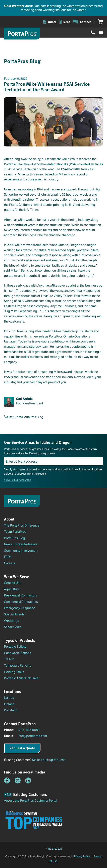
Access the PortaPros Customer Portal (31, 801)
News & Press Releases (21, 544)
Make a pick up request (48, 760)
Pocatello (11, 710)
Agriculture (12, 589)
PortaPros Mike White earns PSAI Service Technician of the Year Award (47, 87)
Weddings (12, 621)
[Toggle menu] (101, 33)
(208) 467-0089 (29, 730)
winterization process (82, 6)
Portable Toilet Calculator (22, 678)
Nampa (9, 698)
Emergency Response (20, 608)
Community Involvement (21, 551)
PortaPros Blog (15, 538)
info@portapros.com (32, 736)
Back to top (55, 849)
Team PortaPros (15, 532)
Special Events (14, 614)
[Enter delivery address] (53, 461)
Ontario (9, 704)
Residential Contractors (21, 595)
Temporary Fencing (18, 665)
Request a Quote (22, 748)
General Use (13, 583)
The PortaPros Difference (22, 525)
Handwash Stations (18, 653)
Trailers (9, 659)
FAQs (8, 557)
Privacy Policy (82, 856)
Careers (10, 563)
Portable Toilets (15, 647)
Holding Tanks (14, 672)
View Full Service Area (18, 480)
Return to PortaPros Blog (24, 417)
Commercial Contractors (21, 602)
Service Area (13, 627)
